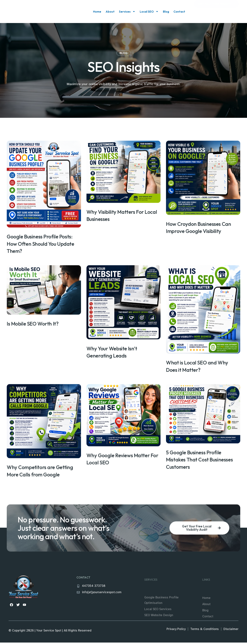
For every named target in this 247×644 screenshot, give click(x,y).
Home (97, 12)
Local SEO (149, 12)
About (110, 12)
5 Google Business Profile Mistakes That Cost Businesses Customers (199, 491)
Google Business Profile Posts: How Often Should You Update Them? (40, 274)
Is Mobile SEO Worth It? (33, 355)
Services (127, 12)
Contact (179, 12)
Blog (166, 12)
